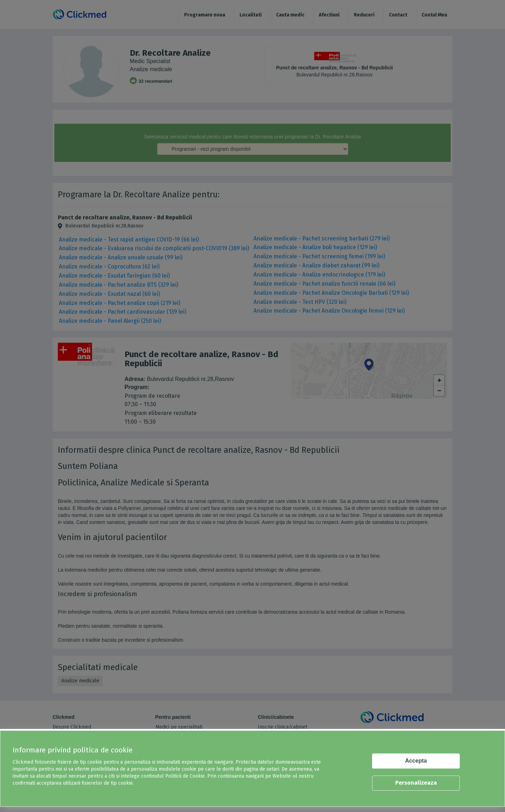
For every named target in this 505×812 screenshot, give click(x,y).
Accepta (416, 761)
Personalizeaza (416, 783)
